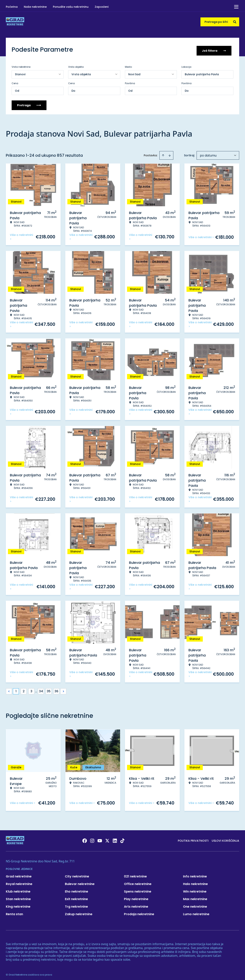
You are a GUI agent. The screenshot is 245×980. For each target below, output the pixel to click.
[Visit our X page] (107, 838)
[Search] (235, 22)
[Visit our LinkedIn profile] (115, 838)
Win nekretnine (195, 889)
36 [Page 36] (56, 689)
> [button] (63, 689)
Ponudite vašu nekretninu (71, 7)
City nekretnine (77, 874)
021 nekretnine (135, 874)
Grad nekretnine (19, 874)
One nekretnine (195, 904)
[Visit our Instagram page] (92, 838)
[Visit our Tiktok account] (122, 838)
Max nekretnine (195, 897)
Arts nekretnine (136, 904)
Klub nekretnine (18, 889)
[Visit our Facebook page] (85, 838)
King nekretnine (18, 904)
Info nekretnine (195, 874)
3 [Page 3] (31, 689)
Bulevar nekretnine (80, 882)
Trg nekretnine (76, 904)
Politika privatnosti (193, 838)
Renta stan (14, 912)
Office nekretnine (138, 882)
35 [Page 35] (49, 689)
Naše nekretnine (35, 7)
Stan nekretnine (18, 897)
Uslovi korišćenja (225, 838)
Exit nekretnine (76, 897)
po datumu (208, 153)
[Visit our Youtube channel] (100, 838)
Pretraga (29, 103)
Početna (12, 7)
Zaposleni (102, 7)
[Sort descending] (170, 153)
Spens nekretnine (138, 889)
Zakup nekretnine (79, 912)
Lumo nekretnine (196, 912)
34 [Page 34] (41, 689)
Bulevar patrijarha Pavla (202, 72)
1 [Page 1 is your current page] (16, 689)
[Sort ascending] (163, 153)
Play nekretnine (136, 897)
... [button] (36, 689)
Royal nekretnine (19, 882)
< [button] (9, 689)
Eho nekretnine (77, 889)
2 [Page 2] (24, 689)
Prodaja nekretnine (139, 912)
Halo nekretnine (195, 882)
